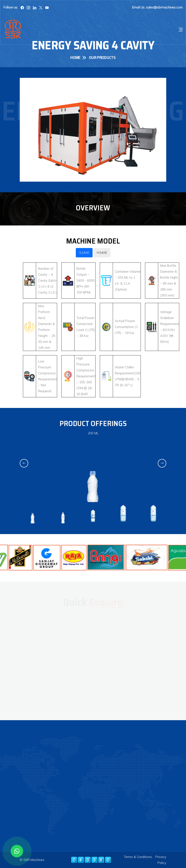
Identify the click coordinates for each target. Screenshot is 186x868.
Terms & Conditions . (139, 857)
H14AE (102, 253)
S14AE (84, 253)
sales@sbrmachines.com (164, 7)
